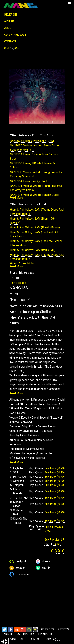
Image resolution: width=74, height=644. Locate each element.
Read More (16, 198)
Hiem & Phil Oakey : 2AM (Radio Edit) (33, 250)
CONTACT (10, 41)
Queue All (40, 528)
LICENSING (45, 634)
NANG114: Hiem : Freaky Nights (29, 181)
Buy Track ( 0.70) (54, 468)
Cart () (11, 48)
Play (31, 468)
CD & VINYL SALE (15, 35)
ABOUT (9, 28)
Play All (32, 528)
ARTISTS (10, 21)
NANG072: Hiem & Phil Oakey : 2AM (32, 141)
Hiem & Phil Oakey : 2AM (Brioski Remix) (35, 227)
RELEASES (11, 15)
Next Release (18, 283)
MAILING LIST (25, 634)
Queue (39, 468)
